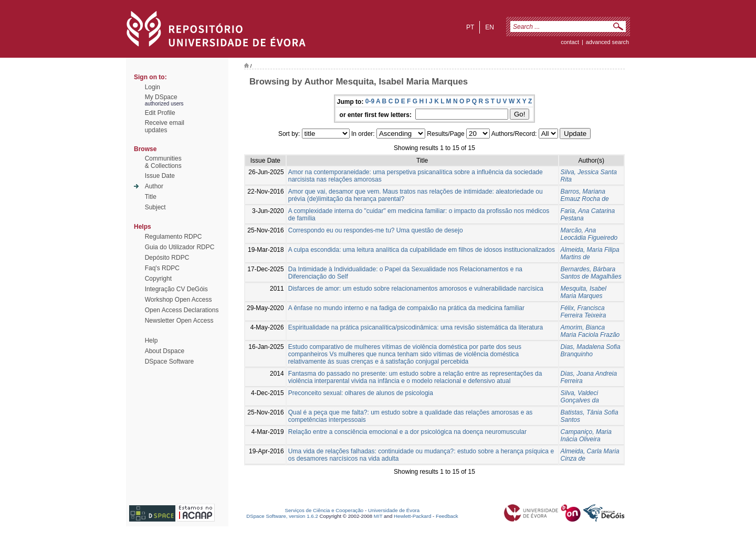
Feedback (447, 516)
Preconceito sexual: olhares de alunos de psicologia (361, 393)
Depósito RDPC (167, 258)
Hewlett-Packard (412, 516)
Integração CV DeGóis (176, 289)
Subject (155, 207)
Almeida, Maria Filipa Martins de (590, 253)
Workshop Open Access (178, 300)
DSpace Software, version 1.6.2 (282, 516)
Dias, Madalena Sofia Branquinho (591, 350)
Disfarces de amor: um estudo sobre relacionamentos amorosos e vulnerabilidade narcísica (416, 289)
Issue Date (160, 176)
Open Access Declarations (182, 310)
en (490, 27)
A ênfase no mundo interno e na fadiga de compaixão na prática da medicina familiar (406, 308)
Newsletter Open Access (179, 321)
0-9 (370, 101)
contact (570, 42)
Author (154, 186)
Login (153, 87)
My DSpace (161, 97)
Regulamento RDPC (174, 237)
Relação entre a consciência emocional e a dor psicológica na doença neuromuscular (407, 432)
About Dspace (165, 351)
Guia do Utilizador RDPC (180, 247)
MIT (378, 516)
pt (470, 27)
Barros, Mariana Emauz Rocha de (585, 195)
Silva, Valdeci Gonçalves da (580, 397)
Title (151, 197)
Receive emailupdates (165, 126)
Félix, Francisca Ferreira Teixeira (584, 312)
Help (151, 341)
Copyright (158, 279)
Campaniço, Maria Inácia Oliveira (586, 435)
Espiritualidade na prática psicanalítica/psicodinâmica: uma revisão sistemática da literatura (416, 327)
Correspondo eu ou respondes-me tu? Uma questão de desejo (376, 230)
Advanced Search (607, 42)
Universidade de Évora (394, 510)
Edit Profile (160, 113)
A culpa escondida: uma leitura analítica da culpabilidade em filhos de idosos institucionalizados (422, 250)
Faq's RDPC (162, 268)
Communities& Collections (163, 162)
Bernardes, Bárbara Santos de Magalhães (591, 273)
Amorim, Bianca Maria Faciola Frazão (590, 331)
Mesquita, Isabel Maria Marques (584, 292)
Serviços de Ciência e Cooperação (324, 510)
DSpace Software (169, 362)
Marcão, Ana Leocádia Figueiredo (589, 234)
